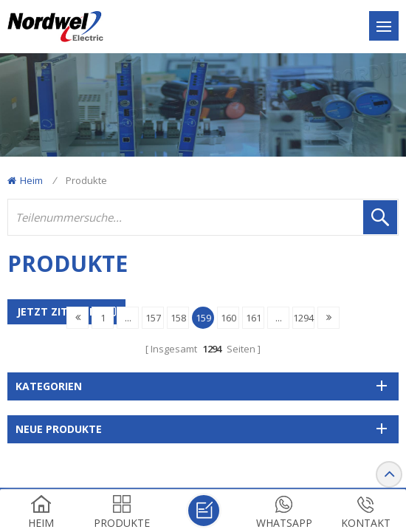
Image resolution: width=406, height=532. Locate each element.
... (128, 318)
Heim (25, 180)
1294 (303, 318)
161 (254, 318)
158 (178, 318)
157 (153, 318)
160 (228, 318)
